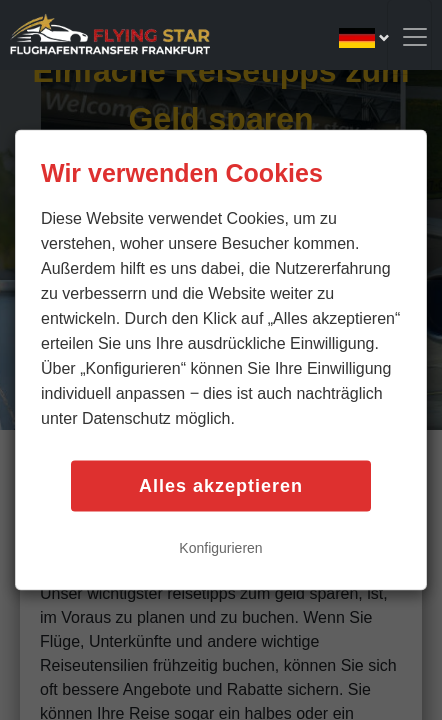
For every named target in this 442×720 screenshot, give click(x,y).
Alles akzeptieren (221, 486)
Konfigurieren (220, 548)
